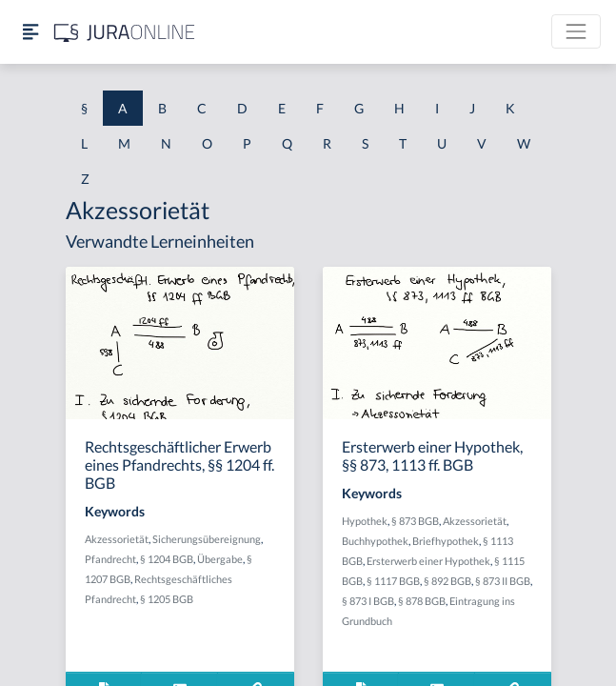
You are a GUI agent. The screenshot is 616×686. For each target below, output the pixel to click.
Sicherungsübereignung (207, 539)
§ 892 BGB (447, 581)
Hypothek (365, 521)
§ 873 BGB (415, 521)
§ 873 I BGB (368, 601)
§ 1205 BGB (167, 599)
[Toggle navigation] (576, 31)
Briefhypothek (446, 541)
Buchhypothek (375, 541)
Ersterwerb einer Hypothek (428, 561)
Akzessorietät (117, 539)
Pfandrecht (110, 559)
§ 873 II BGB (503, 581)
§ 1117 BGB (393, 581)
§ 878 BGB (422, 601)
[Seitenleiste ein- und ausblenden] (30, 32)
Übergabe (220, 559)
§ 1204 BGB (167, 559)
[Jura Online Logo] (125, 32)
